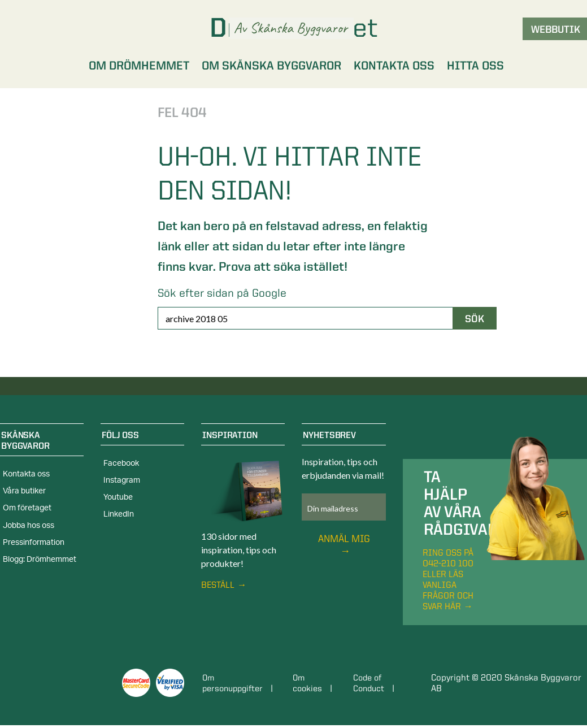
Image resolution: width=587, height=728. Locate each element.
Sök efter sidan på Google (222, 293)
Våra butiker (24, 491)
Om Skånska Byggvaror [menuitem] (271, 65)
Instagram (122, 480)
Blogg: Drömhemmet (40, 560)
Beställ (218, 585)
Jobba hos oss (29, 526)
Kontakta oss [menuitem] (394, 65)
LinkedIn (119, 514)
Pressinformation (34, 543)
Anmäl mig (344, 538)
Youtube (118, 497)
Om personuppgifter (235, 683)
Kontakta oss (26, 474)
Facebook (121, 463)
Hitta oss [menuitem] (475, 65)
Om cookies (311, 683)
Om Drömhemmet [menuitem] (139, 65)
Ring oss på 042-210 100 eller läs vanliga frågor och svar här (448, 579)
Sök (475, 318)
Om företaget (27, 508)
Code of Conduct (374, 683)
